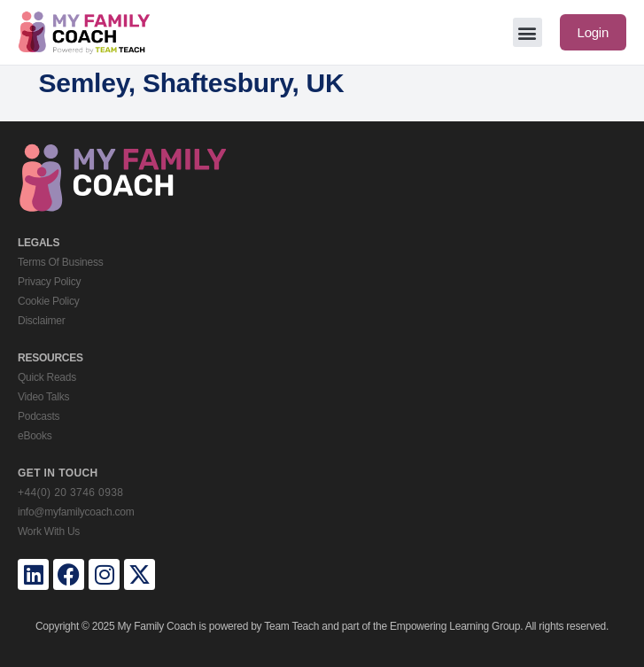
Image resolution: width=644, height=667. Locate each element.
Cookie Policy (48, 301)
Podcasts (39, 416)
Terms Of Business (60, 262)
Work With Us (49, 531)
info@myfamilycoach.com (76, 512)
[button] (528, 32)
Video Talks (43, 397)
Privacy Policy (49, 282)
